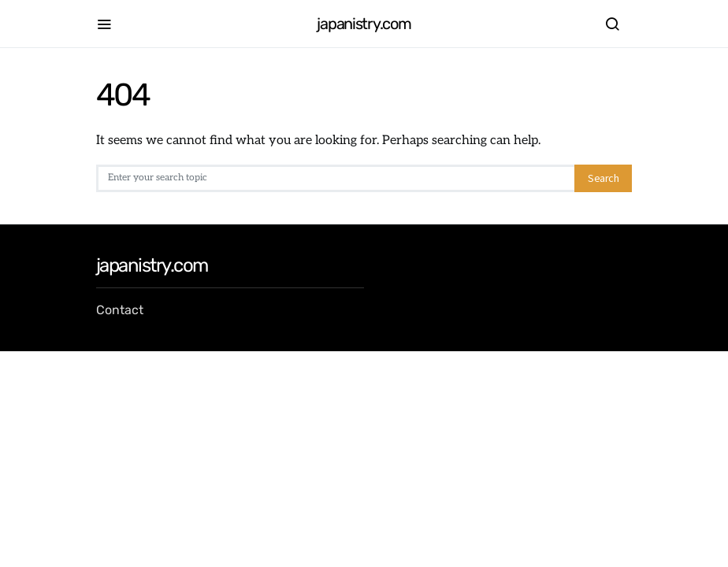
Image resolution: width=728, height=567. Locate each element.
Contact (120, 310)
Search (603, 178)
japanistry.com (364, 24)
